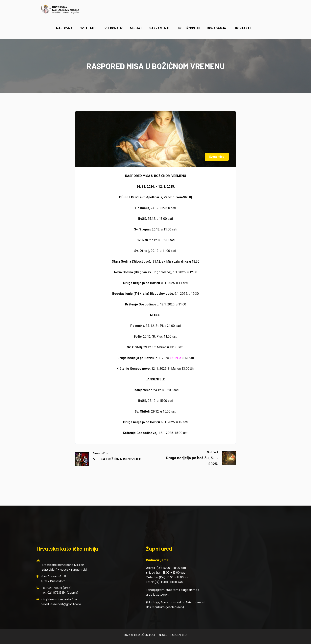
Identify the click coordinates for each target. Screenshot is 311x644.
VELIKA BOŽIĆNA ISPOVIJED (117, 459)
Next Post (213, 452)
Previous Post (101, 453)
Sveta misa (217, 157)
